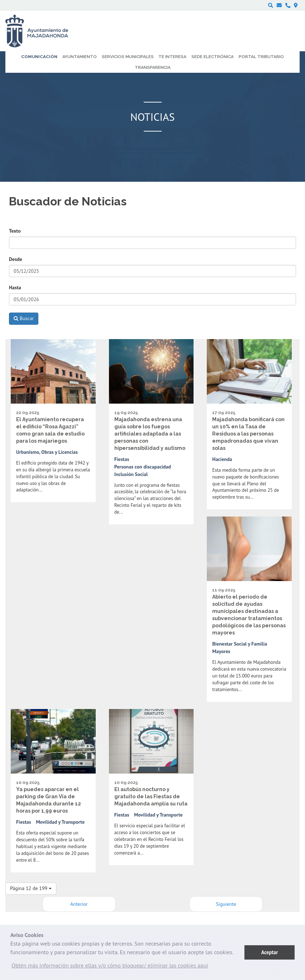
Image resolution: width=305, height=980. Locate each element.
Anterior (79, 904)
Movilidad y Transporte (60, 822)
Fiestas (122, 459)
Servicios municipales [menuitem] (128, 57)
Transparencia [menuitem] (153, 67)
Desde (16, 259)
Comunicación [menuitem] (39, 57)
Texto (15, 231)
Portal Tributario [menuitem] (261, 57)
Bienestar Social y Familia (240, 644)
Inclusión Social (131, 474)
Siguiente (226, 904)
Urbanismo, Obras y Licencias (47, 452)
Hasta (15, 287)
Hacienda (222, 459)
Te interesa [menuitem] (172, 57)
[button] (110, 967)
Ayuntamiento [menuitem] (80, 57)
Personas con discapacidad (143, 467)
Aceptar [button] (270, 952)
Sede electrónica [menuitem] (213, 57)
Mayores (221, 651)
